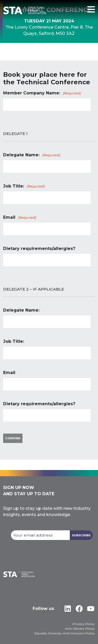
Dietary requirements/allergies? (39, 249)
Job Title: (24, 186)
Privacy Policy (84, 624)
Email (20, 218)
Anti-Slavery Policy (80, 629)
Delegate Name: (32, 155)
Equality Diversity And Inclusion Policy (65, 633)
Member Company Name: (42, 93)
